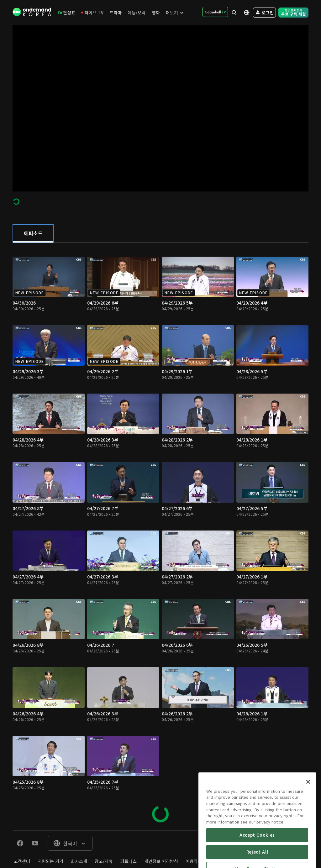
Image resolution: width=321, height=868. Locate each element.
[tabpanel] (160, 537)
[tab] (33, 234)
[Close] (308, 807)
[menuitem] (66, 13)
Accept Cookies (257, 860)
